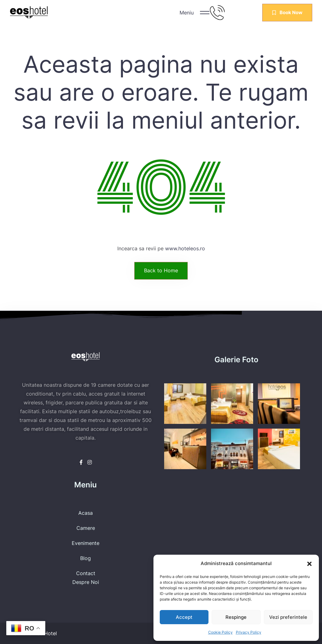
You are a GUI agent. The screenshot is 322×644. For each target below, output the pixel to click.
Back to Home (161, 271)
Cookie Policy (220, 632)
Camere (86, 528)
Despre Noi (86, 582)
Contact (86, 573)
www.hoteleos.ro (185, 248)
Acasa (86, 513)
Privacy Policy (249, 632)
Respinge (236, 617)
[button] (309, 563)
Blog (86, 558)
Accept (184, 617)
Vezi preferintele (288, 617)
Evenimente (86, 543)
